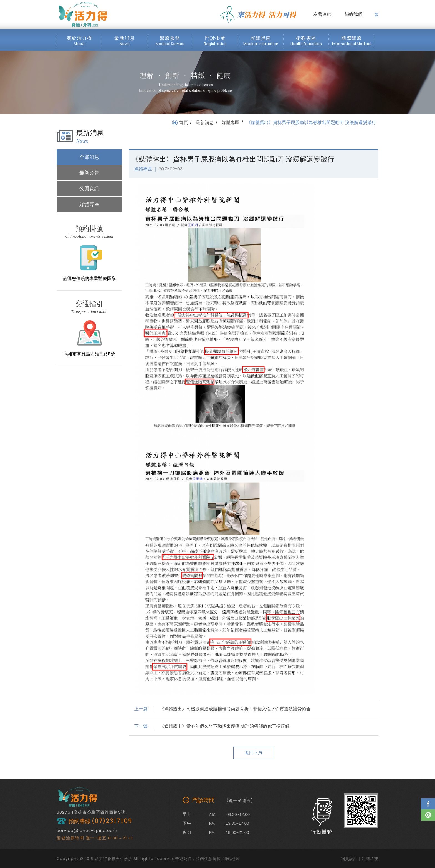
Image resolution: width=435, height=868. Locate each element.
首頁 (183, 123)
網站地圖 (231, 859)
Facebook (428, 804)
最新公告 (89, 173)
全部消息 (89, 157)
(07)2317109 (112, 821)
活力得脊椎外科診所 (83, 14)
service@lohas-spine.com (87, 830)
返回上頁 (254, 753)
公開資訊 (89, 188)
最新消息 (205, 123)
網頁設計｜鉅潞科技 (360, 859)
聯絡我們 (353, 14)
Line (428, 815)
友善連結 (322, 14)
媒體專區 (231, 123)
